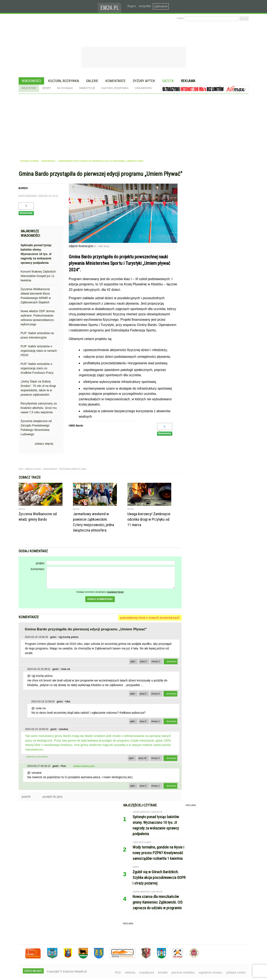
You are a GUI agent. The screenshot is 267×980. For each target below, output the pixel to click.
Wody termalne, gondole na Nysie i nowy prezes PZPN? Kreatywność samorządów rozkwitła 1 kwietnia (158, 853)
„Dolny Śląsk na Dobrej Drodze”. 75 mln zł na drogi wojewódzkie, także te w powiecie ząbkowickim (38, 388)
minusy (156, 661)
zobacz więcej (44, 444)
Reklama (188, 81)
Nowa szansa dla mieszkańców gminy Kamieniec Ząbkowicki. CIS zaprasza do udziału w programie (158, 902)
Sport (47, 88)
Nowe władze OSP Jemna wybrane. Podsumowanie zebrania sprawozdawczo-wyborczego (38, 318)
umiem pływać (33, 469)
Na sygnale (65, 88)
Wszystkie (29, 88)
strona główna (29, 161)
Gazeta (168, 81)
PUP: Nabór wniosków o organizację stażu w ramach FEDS (39, 351)
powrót (26, 797)
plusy (143, 661)
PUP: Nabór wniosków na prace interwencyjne (37, 335)
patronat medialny (183, 972)
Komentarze (116, 81)
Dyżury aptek (144, 81)
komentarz (38, 569)
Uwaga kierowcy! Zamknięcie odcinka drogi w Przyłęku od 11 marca (149, 519)
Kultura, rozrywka (64, 81)
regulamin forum (115, 592)
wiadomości (48, 161)
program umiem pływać (73, 469)
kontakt (163, 972)
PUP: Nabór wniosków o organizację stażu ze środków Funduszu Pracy (37, 368)
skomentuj (172, 661)
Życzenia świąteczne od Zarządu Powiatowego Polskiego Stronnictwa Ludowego (36, 428)
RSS (118, 972)
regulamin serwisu (210, 972)
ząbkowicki (161, 6)
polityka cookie (236, 972)
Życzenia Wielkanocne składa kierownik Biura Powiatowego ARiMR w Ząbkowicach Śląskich (36, 296)
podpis (40, 563)
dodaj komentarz (100, 599)
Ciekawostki (143, 88)
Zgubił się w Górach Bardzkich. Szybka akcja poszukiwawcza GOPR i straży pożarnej (159, 878)
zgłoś (133, 661)
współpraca (147, 972)
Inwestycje (87, 88)
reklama (130, 972)
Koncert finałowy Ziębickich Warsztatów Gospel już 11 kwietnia (38, 276)
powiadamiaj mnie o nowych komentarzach (150, 618)
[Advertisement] (134, 125)
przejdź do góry (53, 797)
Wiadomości (31, 81)
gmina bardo (50, 469)
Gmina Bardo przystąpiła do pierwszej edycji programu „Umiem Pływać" (101, 161)
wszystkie (145, 6)
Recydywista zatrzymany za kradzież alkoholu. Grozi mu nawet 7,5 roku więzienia (39, 408)
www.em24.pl (111, 6)
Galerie (92, 81)
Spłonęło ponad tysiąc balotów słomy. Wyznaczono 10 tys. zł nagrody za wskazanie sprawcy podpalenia (36, 254)
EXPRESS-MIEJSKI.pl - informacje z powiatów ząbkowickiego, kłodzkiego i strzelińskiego (58, 6)
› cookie (179, 18)
